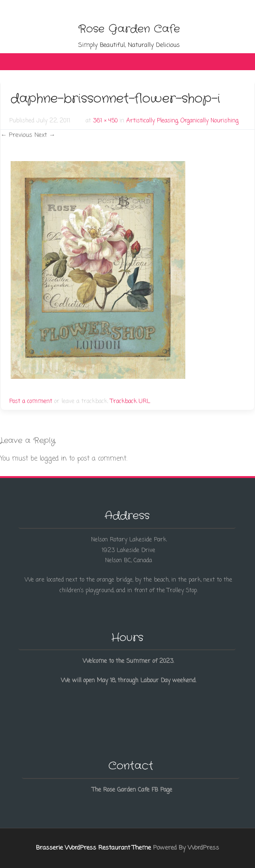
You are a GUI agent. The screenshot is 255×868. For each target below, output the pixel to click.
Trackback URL (130, 402)
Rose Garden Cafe (129, 29)
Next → (45, 135)
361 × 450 (105, 121)
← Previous (16, 135)
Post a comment (31, 402)
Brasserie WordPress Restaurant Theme (93, 848)
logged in (53, 459)
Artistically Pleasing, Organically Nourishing (182, 121)
